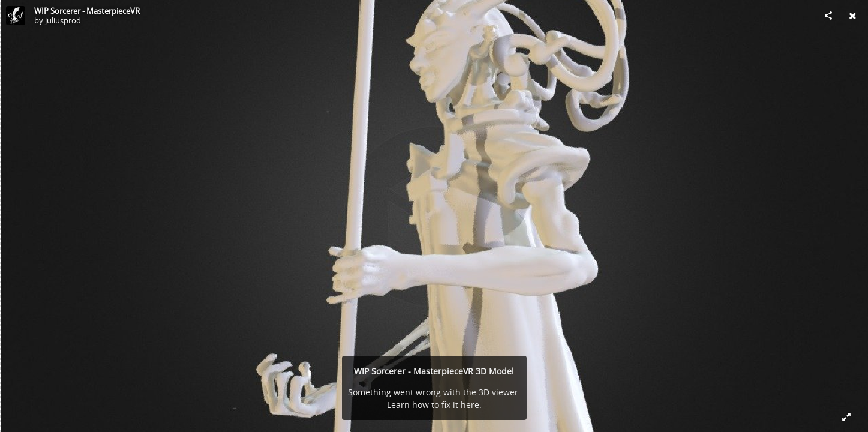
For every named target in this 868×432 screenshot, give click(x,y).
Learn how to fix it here (433, 405)
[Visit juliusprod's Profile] (16, 16)
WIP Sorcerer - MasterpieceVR (87, 11)
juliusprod (63, 20)
